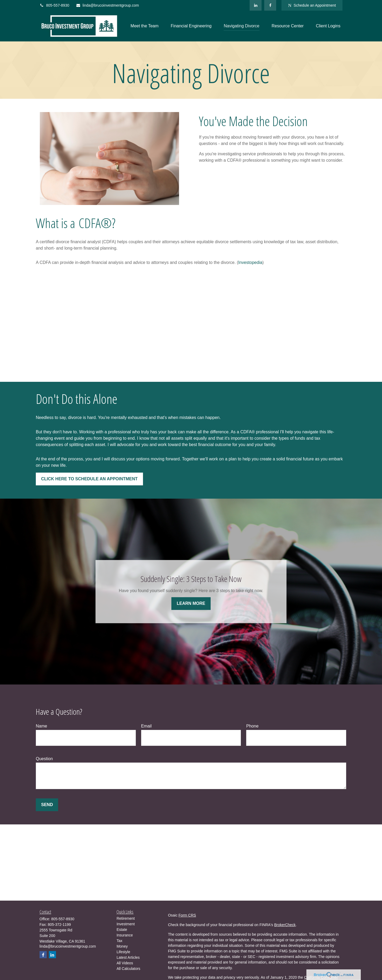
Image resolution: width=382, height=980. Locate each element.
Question (44, 759)
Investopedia (250, 262)
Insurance (125, 935)
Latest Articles (128, 957)
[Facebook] (270, 5)
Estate (122, 930)
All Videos (125, 963)
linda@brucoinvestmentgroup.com (107, 5)
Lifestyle (123, 952)
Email (146, 726)
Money (122, 946)
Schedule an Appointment (312, 5)
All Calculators (128, 969)
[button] (145, 26)
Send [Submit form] (47, 805)
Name (42, 726)
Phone (252, 726)
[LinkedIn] (256, 5)
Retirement (125, 918)
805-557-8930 (54, 5)
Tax (119, 941)
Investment (125, 924)
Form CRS (187, 915)
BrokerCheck (285, 925)
